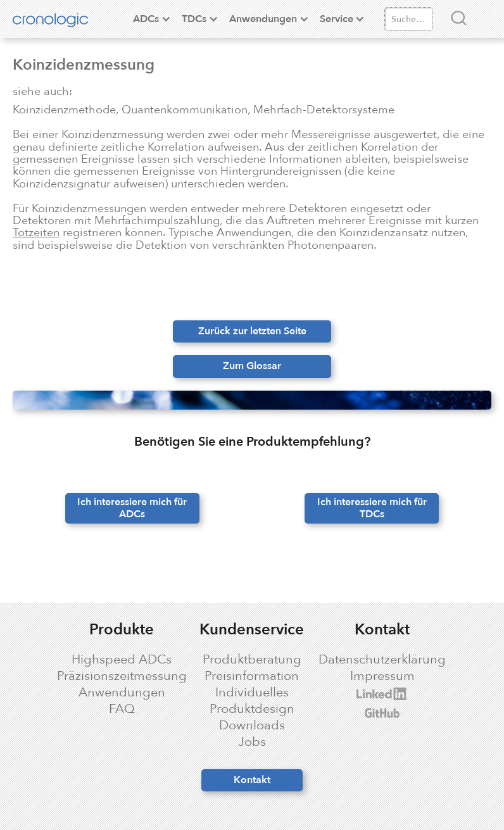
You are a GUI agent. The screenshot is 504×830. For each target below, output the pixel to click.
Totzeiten (36, 232)
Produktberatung (252, 660)
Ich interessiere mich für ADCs (132, 508)
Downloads (252, 726)
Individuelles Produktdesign (252, 701)
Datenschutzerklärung (382, 660)
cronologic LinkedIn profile (367, 694)
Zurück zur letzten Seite (252, 331)
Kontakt (252, 780)
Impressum (382, 676)
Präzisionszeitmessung (122, 676)
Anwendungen (122, 693)
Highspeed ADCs (122, 660)
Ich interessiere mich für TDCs (372, 508)
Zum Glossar (252, 366)
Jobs (252, 742)
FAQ (122, 709)
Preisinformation (252, 676)
